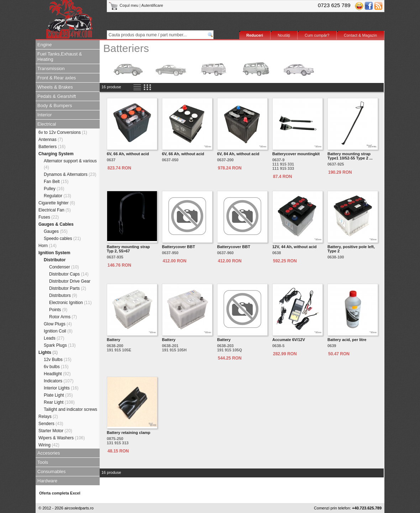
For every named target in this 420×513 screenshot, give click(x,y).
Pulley (54, 189)
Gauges (56, 231)
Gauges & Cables (56, 224)
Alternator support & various (70, 164)
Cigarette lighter (57, 203)
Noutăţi (284, 35)
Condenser (64, 267)
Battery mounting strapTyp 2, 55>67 (128, 249)
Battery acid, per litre (347, 340)
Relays (48, 417)
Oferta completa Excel (60, 493)
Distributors (63, 295)
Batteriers (52, 147)
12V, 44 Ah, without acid (295, 247)
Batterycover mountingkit (296, 154)
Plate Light (58, 395)
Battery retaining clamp (128, 433)
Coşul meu (124, 5)
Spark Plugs (60, 345)
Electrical (47, 124)
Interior (44, 115)
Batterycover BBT (178, 247)
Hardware (47, 481)
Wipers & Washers (62, 438)
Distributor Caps (69, 274)
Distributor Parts (68, 288)
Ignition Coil (58, 331)
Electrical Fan (55, 210)
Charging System (56, 154)
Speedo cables (62, 239)
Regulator (57, 196)
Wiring (49, 445)
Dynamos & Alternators (70, 174)
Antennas (51, 140)
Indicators (59, 381)
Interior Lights (61, 388)
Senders (51, 424)
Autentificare (152, 5)
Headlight (57, 374)
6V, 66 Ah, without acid (128, 154)
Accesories (49, 453)
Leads (54, 338)
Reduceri (255, 35)
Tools (43, 462)
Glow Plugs (58, 324)
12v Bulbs (57, 360)
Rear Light (59, 402)
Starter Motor (55, 431)
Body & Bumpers (55, 106)
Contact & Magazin (360, 35)
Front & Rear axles (57, 78)
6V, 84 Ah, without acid (238, 154)
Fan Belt (56, 182)
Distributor (55, 260)
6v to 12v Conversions (63, 132)
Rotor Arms (63, 317)
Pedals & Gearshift (57, 96)
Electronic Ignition (70, 303)
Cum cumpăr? (317, 35)
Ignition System (54, 253)
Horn (48, 246)
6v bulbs (56, 367)
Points (58, 310)
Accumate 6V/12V (289, 340)
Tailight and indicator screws (70, 409)
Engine (44, 45)
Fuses (49, 217)
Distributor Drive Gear (70, 281)
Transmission (51, 69)
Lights (48, 352)
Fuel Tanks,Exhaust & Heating (60, 57)
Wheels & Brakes (55, 87)
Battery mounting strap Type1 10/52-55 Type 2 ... (350, 156)
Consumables (52, 472)
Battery (114, 340)
